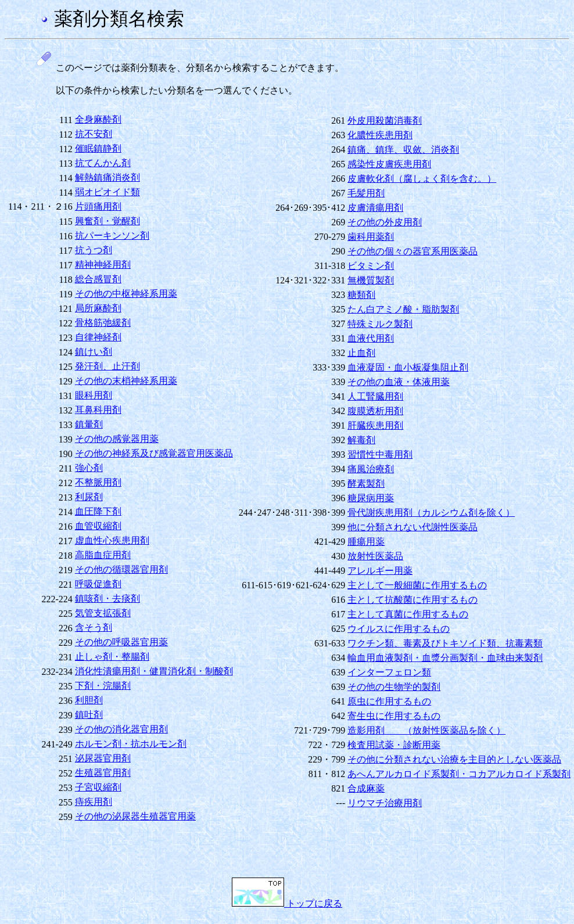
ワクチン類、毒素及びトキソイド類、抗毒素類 (445, 643)
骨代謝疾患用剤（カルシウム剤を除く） (431, 513)
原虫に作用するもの (389, 701)
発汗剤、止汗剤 (107, 366)
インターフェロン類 (389, 672)
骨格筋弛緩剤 (103, 323)
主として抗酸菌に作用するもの (412, 600)
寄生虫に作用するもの (394, 716)
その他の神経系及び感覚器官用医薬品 (154, 453)
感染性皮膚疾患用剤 (389, 164)
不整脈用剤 (98, 482)
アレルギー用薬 (380, 571)
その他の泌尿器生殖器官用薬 (135, 816)
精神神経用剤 (103, 265)
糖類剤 (361, 295)
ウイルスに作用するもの (399, 629)
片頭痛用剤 (98, 206)
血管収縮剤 (98, 526)
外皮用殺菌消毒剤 (385, 121)
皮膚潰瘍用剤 (375, 208)
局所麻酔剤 (98, 308)
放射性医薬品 (375, 556)
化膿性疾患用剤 (380, 135)
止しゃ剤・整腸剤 (112, 657)
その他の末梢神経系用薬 (126, 381)
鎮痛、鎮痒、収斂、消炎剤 (403, 150)
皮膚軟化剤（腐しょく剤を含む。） (422, 179)
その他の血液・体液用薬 (399, 382)
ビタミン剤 (371, 266)
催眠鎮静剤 (98, 148)
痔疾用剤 (94, 802)
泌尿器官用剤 (103, 758)
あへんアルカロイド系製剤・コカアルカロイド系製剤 (459, 774)
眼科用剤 (94, 395)
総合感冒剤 (98, 279)
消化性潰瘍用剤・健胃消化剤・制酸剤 (154, 671)
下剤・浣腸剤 (103, 686)
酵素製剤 (366, 483)
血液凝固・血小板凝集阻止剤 (408, 367)
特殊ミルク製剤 (380, 324)
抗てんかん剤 (103, 163)
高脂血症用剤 (103, 555)
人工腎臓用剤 (375, 396)
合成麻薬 (366, 788)
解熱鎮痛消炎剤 (107, 177)
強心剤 (89, 468)
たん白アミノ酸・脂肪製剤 (403, 309)
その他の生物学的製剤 (394, 687)
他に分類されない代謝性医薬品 (412, 527)
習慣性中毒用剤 (380, 454)
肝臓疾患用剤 (375, 425)
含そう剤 (94, 628)
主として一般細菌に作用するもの (417, 585)
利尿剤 (89, 497)
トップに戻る (287, 903)
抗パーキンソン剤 (112, 236)
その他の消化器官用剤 (121, 729)
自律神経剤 (98, 337)
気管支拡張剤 (103, 613)
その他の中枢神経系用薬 (126, 294)
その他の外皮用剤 (385, 222)
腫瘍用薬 (366, 542)
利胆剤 (89, 700)
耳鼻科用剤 (98, 410)
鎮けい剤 (94, 352)
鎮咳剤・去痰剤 (107, 598)
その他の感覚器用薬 (117, 439)
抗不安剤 (94, 134)
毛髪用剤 (366, 193)
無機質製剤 (371, 280)
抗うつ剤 (94, 250)
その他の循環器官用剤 (121, 569)
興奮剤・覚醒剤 (107, 221)
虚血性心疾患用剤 (112, 540)
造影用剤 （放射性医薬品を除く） (426, 730)
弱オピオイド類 (107, 192)
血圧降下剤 (98, 511)
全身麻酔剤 (98, 119)
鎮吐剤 (89, 715)
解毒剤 (361, 440)
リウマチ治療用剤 (385, 803)
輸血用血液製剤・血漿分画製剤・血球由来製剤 (445, 658)
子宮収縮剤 (98, 787)
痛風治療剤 (371, 469)
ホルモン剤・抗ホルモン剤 (131, 744)
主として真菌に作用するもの (408, 614)
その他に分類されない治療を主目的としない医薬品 (454, 759)
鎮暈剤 (89, 424)
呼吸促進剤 (98, 584)
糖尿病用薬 (371, 498)
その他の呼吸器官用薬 (121, 642)
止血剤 (361, 353)
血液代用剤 (371, 338)
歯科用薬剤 (371, 237)
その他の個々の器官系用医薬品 (412, 251)
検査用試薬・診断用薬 (394, 745)
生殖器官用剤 (103, 773)
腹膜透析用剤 (375, 411)
